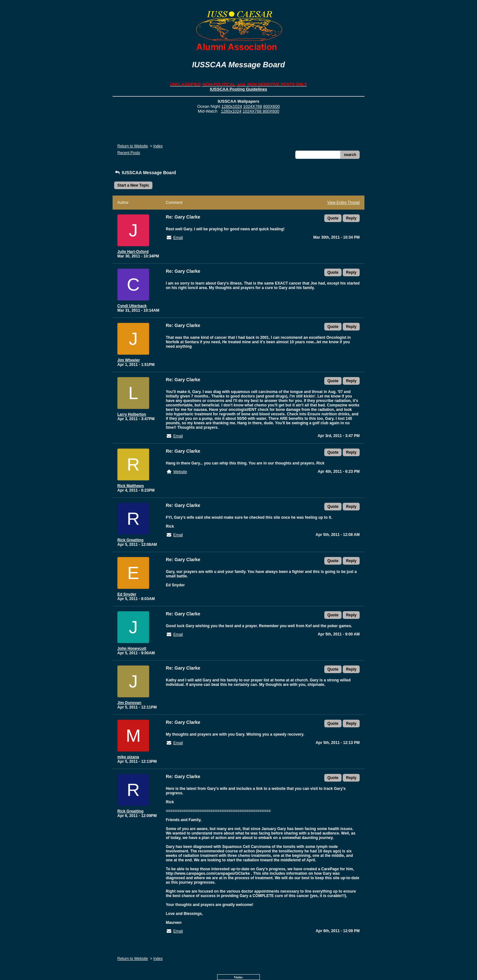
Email (178, 238)
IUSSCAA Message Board (145, 173)
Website (180, 472)
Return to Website (133, 146)
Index (158, 146)
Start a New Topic (133, 185)
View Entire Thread (343, 203)
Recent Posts (129, 153)
